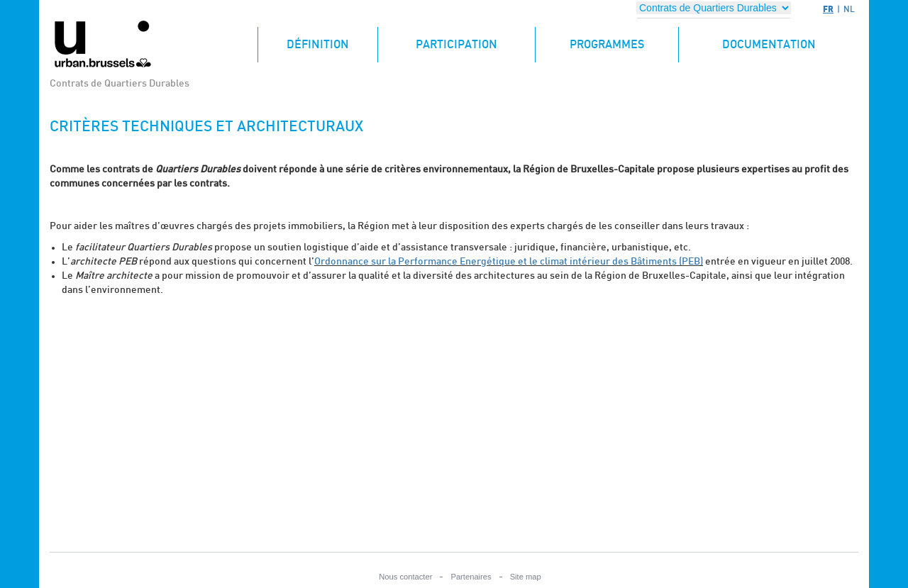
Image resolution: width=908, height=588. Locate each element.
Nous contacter (405, 577)
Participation (456, 45)
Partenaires (471, 577)
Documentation (769, 45)
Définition (332, 39)
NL (849, 9)
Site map (526, 577)
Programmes (607, 45)
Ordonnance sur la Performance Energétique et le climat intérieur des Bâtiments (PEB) (509, 262)
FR (828, 9)
